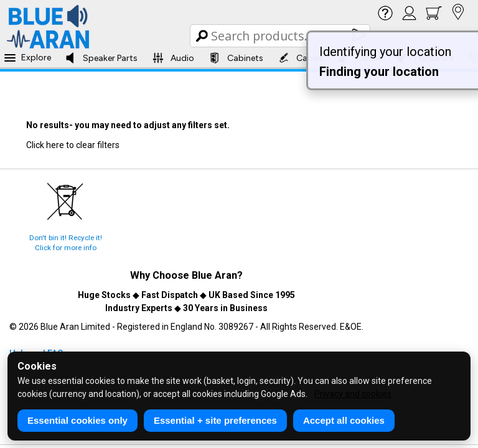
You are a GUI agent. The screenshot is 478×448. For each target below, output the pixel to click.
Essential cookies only (77, 420)
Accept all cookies (344, 420)
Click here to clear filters (73, 145)
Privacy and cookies (353, 394)
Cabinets (236, 58)
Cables (301, 58)
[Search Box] (281, 36)
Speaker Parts (101, 58)
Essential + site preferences (215, 420)
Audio (173, 58)
